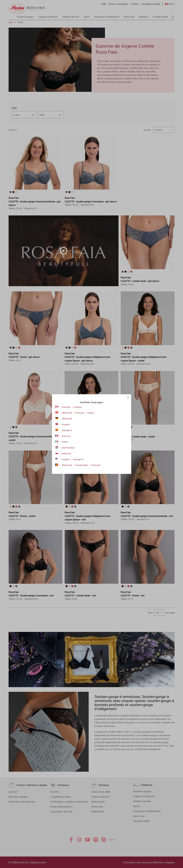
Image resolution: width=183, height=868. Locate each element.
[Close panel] (128, 397)
